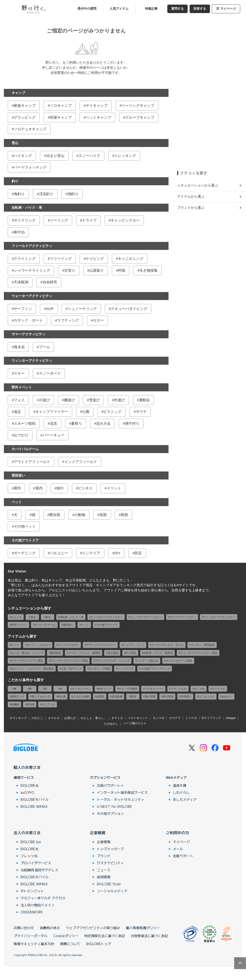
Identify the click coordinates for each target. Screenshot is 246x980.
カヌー (98, 320)
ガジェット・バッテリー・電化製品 (32, 669)
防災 (138, 553)
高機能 (15, 704)
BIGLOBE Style (109, 884)
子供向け (186, 696)
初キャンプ (105, 689)
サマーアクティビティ (29, 334)
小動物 (80, 515)
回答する (200, 9)
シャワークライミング (32, 270)
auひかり (28, 792)
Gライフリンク (211, 718)
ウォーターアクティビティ (32, 296)
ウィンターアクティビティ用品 (199, 653)
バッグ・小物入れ (148, 661)
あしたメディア (185, 799)
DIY (117, 553)
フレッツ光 (29, 856)
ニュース (104, 870)
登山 (15, 143)
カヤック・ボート (28, 320)
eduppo (231, 718)
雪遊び (94, 400)
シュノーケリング (82, 309)
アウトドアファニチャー (101, 645)
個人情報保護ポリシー (143, 928)
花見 (54, 423)
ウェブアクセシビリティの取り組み (93, 928)
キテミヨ (117, 718)
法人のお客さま (27, 833)
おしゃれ (199, 689)
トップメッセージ (110, 849)
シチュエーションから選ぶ (198, 185)
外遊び (119, 400)
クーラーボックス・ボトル (168, 645)
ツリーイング (61, 259)
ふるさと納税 (81, 696)
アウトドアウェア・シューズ (112, 661)
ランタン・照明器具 (203, 645)
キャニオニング (131, 259)
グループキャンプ (140, 117)
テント (15, 645)
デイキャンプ (97, 105)
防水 (133, 696)
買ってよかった (41, 696)
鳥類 (124, 515)
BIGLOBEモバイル (35, 799)
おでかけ (21, 435)
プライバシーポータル (31, 936)
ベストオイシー (138, 718)
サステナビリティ (110, 863)
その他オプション (110, 813)
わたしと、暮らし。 (94, 718)
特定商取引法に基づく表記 (105, 936)
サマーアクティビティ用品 (27, 661)
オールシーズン (81, 689)
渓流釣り (46, 194)
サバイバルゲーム (25, 449)
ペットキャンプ (98, 117)
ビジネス (85, 488)
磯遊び (69, 400)
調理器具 (56, 653)
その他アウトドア (25, 540)
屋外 (17, 488)
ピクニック (112, 412)
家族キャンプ (25, 105)
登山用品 (113, 653)
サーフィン (23, 309)
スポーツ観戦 (25, 423)
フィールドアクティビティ (32, 246)
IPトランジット (32, 891)
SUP (50, 309)
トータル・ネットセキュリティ (121, 799)
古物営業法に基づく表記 (149, 936)
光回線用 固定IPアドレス (39, 870)
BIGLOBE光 (30, 785)
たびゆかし (111, 724)
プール (44, 347)
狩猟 (122, 270)
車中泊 (19, 232)
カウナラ (175, 718)
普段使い (18, 475)
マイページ (226, 9)
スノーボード (50, 373)
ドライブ (89, 220)
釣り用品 (131, 653)
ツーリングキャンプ (138, 105)
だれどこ (37, 718)
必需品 (100, 696)
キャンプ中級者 (128, 689)
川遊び (44, 400)
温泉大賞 (180, 785)
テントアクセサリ (68, 645)
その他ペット (25, 526)
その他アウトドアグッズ (155, 669)
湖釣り (73, 194)
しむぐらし (181, 792)
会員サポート (183, 856)
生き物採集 (149, 270)
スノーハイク (89, 156)
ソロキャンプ (61, 105)
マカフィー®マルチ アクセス (43, 898)
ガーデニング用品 (100, 669)
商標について (70, 944)
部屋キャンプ (61, 117)
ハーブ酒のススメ (135, 723)
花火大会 (103, 423)
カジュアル (219, 689)
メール (178, 849)
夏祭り (77, 423)
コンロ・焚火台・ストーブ (27, 653)
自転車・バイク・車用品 (158, 653)
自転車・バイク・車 (27, 208)
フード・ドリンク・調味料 (84, 653)
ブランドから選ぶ (191, 208)
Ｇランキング (18, 718)
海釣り (19, 194)
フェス (19, 400)
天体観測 (21, 282)
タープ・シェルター (38, 645)
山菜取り (97, 270)
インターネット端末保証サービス (122, 792)
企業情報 (98, 833)
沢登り (70, 270)
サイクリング (25, 220)
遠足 (17, 412)
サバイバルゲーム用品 (179, 661)
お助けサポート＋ (110, 785)
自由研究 (50, 282)
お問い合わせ (24, 928)
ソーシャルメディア (112, 891)
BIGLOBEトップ (99, 944)
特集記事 (151, 9)
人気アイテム (119, 9)
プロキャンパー (154, 689)
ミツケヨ (191, 718)
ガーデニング (25, 553)
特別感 (30, 704)
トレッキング (125, 156)
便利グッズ (18, 696)
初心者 (62, 696)
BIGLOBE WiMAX (34, 806)
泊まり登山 (55, 156)
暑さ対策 (150, 696)
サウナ (141, 412)
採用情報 (104, 877)
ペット (17, 502)
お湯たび (70, 718)
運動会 (144, 400)
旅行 (60, 488)
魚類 (103, 515)
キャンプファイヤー (52, 412)
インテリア (91, 553)
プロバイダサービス (36, 863)
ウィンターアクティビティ (32, 361)
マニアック (48, 704)
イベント (114, 488)
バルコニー (59, 553)
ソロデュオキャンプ (30, 129)
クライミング (25, 259)
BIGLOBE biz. (31, 842)
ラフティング (68, 320)
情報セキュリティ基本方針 (34, 944)
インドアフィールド (81, 462)
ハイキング (23, 156)
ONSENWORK (32, 912)
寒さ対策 (168, 696)
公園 (86, 412)
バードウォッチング (30, 167)
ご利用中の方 (177, 833)
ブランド (104, 856)
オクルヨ (54, 718)
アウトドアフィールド (32, 462)
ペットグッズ (125, 669)
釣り (15, 181)
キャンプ (18, 93)
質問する (177, 9)
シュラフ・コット (134, 645)
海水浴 (19, 347)
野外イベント (22, 387)
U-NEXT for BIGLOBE (114, 806)
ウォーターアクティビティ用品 (69, 661)
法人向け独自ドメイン (38, 905)
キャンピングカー (125, 220)
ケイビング (95, 259)
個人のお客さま (27, 767)
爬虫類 (55, 515)
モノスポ (159, 718)
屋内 (39, 488)
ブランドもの (179, 689)
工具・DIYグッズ (71, 669)
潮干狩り (132, 423)
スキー (19, 373)
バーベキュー (54, 435)
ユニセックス (207, 696)
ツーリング (59, 220)
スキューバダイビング (129, 309)
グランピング (25, 117)
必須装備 (117, 696)
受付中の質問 (87, 9)
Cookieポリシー (66, 936)
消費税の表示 (50, 928)
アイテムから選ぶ (191, 196)
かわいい (227, 696)
